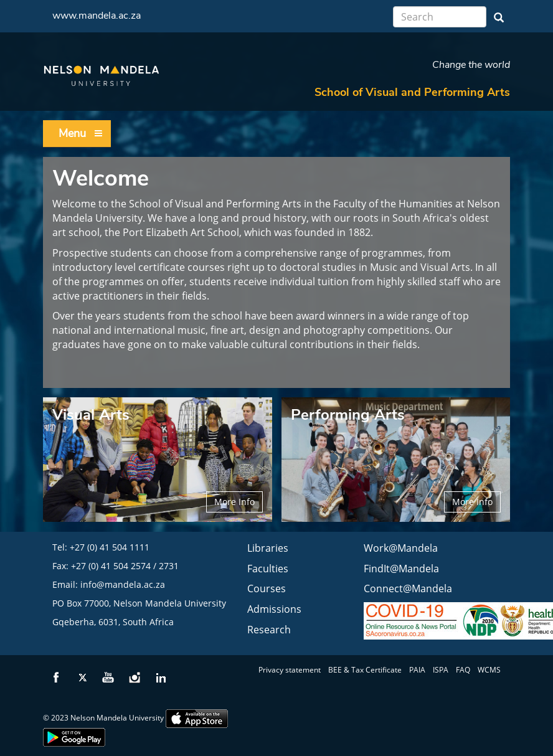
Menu (81, 134)
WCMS (489, 670)
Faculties (268, 569)
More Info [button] (234, 502)
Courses (267, 588)
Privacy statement (290, 670)
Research (269, 630)
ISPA (441, 670)
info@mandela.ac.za (123, 584)
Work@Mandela (401, 548)
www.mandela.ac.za (97, 16)
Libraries (268, 548)
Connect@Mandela (408, 588)
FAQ (463, 670)
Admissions (274, 609)
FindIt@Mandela (401, 569)
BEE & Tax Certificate (365, 670)
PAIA (417, 670)
